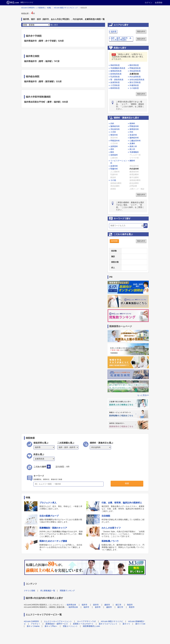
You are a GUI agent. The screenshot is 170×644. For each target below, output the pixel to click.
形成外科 (133, 135)
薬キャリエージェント (108, 624)
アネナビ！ (36, 624)
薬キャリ (126, 624)
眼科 (112, 152)
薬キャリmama (33, 626)
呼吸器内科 (134, 126)
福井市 (84, 605)
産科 (112, 149)
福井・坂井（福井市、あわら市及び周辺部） (121, 39)
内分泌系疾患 (135, 77)
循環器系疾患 (116, 71)
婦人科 (132, 149)
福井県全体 (71, 605)
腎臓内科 (114, 169)
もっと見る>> (143, 395)
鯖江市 (118, 605)
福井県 (114, 32)
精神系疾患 (115, 88)
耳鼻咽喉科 (134, 152)
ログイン (148, 3)
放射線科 (114, 155)
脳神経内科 (115, 126)
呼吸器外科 (115, 141)
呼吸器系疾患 (135, 68)
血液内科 (114, 166)
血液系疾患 (115, 82)
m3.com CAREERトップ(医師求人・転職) (36, 8)
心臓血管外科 (135, 141)
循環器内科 (134, 129)
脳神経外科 (134, 138)
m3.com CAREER (31, 621)
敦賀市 (130, 605)
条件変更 (114, 241)
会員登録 (159, 3)
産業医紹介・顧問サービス (57, 624)
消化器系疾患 (135, 71)
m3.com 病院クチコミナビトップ (66, 8)
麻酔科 (132, 161)
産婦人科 (133, 146)
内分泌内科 (134, 169)
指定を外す (141, 31)
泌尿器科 (114, 146)
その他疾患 (134, 88)
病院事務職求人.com (91, 626)
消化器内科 (115, 129)
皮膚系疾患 (134, 74)
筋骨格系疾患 (116, 74)
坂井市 (96, 605)
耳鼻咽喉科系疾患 (118, 68)
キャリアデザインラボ (86, 621)
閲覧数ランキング (67, 591)
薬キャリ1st (140, 624)
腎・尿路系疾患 (117, 80)
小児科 (113, 132)
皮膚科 (132, 143)
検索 (127, 483)
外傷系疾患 (134, 85)
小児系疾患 (115, 85)
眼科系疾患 (134, 65)
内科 (112, 123)
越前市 (107, 605)
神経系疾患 (115, 65)
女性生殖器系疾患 (137, 80)
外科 (131, 132)
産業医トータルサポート (83, 624)
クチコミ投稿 (29, 591)
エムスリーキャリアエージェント (58, 621)
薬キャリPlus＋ (51, 626)
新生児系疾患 (135, 82)
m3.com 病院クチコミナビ (112, 621)
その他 (113, 180)
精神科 (132, 123)
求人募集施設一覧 (48, 591)
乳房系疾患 (115, 77)
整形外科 (114, 135)
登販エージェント (70, 626)
